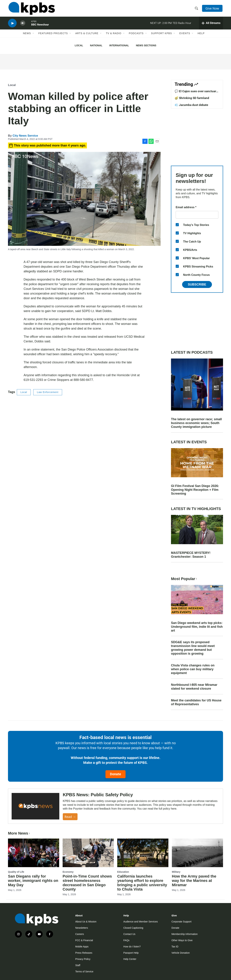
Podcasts (136, 36)
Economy (68, 872)
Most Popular (184, 579)
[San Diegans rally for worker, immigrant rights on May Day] (34, 853)
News (27, 36)
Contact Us (129, 934)
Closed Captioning (133, 928)
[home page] (31, 9)
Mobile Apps (82, 947)
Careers (80, 934)
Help (201, 36)
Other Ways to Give (182, 940)
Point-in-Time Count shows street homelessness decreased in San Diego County (87, 883)
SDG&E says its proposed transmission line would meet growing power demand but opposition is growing (193, 648)
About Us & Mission (86, 922)
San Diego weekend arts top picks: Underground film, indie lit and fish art (197, 627)
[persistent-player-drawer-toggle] (211, 25)
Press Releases (84, 953)
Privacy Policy (83, 959)
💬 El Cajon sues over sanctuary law (196, 93)
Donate (115, 774)
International (119, 45)
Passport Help (131, 953)
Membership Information (185, 934)
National (96, 45)
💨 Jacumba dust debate (191, 105)
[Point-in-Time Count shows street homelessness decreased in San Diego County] (88, 853)
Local (79, 45)
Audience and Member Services (140, 922)
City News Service (25, 136)
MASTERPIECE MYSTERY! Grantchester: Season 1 (191, 555)
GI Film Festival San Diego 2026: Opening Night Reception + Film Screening (195, 490)
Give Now (213, 9)
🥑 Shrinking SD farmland (192, 98)
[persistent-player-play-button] (12, 25)
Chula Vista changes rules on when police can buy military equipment (193, 669)
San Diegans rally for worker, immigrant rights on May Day (33, 881)
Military (176, 872)
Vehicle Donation (181, 953)
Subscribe (197, 284)
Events (185, 36)
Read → (70, 817)
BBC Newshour (40, 27)
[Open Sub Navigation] (33, 36)
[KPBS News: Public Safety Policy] (35, 806)
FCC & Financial (84, 940)
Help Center (130, 959)
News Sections (146, 45)
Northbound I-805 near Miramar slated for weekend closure (194, 687)
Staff (78, 965)
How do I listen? (132, 947)
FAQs (126, 940)
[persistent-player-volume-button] (23, 25)
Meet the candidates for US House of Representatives (196, 702)
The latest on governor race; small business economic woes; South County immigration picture (196, 423)
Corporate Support (181, 922)
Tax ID (175, 947)
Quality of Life (16, 872)
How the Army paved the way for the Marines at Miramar (194, 881)
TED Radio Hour (182, 25)
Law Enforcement (48, 392)
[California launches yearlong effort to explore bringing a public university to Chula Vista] (143, 853)
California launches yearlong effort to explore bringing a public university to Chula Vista (142, 883)
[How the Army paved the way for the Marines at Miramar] (197, 853)
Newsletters (82, 928)
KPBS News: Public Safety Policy (98, 795)
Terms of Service (84, 972)
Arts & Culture (87, 36)
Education (123, 872)
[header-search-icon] (197, 9)
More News (19, 833)
